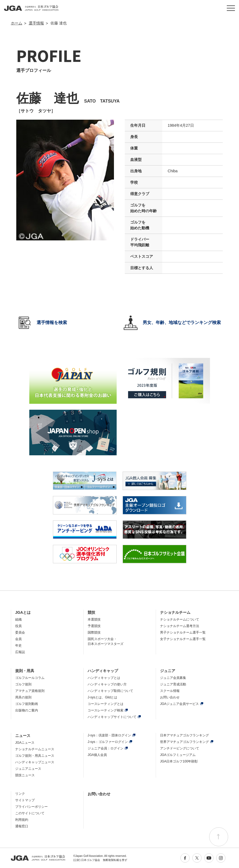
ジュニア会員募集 (173, 678)
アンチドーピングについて (180, 748)
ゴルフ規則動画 (27, 704)
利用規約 (22, 820)
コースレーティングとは (106, 704)
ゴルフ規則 (23, 684)
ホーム (17, 23)
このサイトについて (30, 813)
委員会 (20, 632)
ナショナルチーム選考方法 (180, 626)
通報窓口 (22, 826)
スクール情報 (170, 691)
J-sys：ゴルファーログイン (108, 742)
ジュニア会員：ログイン (106, 748)
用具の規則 (23, 697)
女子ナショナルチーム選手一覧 (183, 639)
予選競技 (94, 626)
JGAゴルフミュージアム (178, 755)
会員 (18, 639)
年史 (18, 646)
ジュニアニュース (28, 769)
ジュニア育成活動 (173, 684)
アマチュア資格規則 (30, 691)
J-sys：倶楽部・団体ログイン (109, 735)
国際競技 (94, 632)
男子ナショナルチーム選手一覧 (183, 632)
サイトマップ (25, 800)
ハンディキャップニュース (35, 762)
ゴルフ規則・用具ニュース (35, 756)
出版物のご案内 (27, 710)
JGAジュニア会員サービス (179, 704)
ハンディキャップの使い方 (107, 684)
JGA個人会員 (97, 755)
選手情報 (36, 23)
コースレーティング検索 (106, 710)
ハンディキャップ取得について (110, 691)
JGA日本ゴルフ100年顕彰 (179, 761)
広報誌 (20, 652)
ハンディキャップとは (104, 678)
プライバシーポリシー (31, 807)
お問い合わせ (170, 697)
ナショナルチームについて (180, 619)
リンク (20, 794)
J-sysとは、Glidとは (102, 697)
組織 (18, 619)
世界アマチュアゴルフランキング (184, 742)
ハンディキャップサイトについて (112, 717)
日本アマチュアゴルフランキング (184, 735)
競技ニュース (25, 775)
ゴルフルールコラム (30, 678)
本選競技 (94, 619)
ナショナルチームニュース (35, 749)
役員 (18, 626)
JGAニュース (25, 743)
